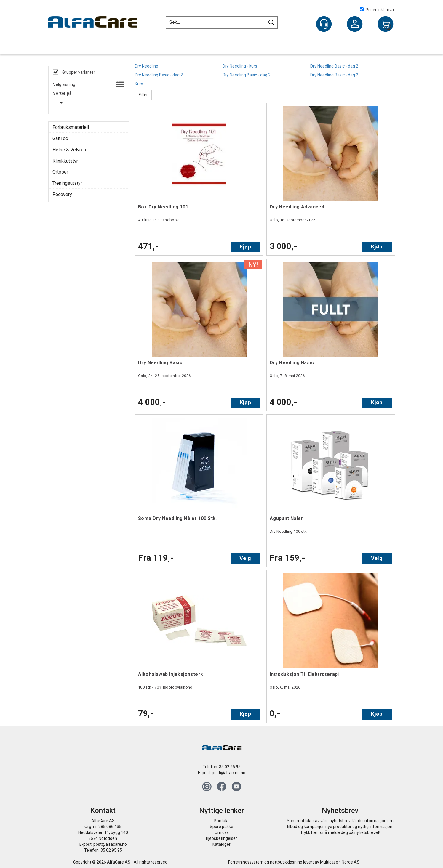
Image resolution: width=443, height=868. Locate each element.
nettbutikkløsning (286, 862)
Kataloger (221, 844)
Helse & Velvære (70, 150)
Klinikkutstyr (65, 161)
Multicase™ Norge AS (340, 862)
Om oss (222, 832)
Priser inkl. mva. (377, 10)
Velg (245, 558)
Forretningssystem (246, 862)
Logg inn (355, 25)
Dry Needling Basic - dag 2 (334, 66)
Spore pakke (221, 827)
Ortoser (60, 172)
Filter (143, 95)
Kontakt (221, 821)
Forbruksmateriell (71, 127)
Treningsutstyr (67, 183)
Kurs (139, 84)
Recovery (62, 194)
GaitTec (60, 138)
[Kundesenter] (324, 24)
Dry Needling (147, 66)
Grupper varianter (78, 72)
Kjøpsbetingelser (221, 838)
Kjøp (245, 247)
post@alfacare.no (229, 773)
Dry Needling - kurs (240, 66)
